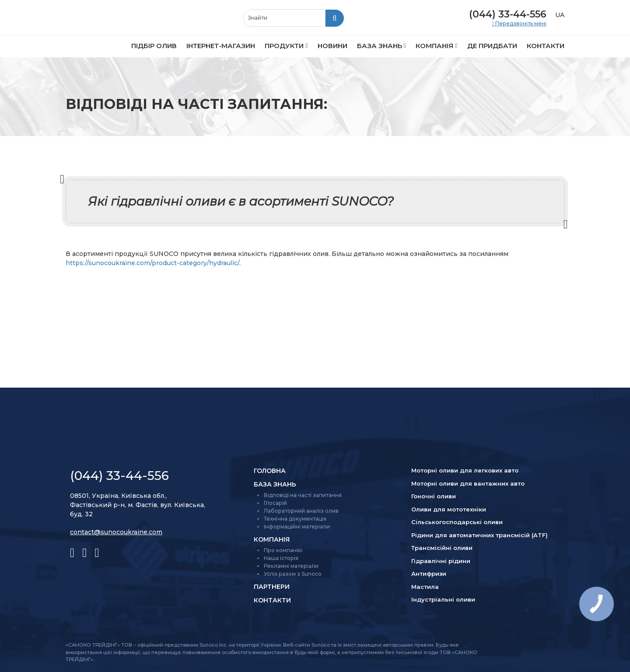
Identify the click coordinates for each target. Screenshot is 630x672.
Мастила (425, 587)
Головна (270, 471)
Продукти (284, 46)
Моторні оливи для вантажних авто (468, 483)
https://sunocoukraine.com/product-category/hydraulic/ (152, 263)
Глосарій (275, 503)
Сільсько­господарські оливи (457, 522)
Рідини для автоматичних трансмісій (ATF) (479, 535)
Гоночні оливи (434, 496)
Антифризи (429, 574)
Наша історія (281, 558)
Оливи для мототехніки (449, 509)
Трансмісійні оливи (442, 548)
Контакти (546, 46)
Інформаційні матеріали (297, 527)
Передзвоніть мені (520, 24)
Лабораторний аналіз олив (301, 511)
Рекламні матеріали (291, 566)
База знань (380, 46)
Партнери (272, 587)
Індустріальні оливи (443, 599)
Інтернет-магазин (221, 46)
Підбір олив (154, 46)
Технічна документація (295, 519)
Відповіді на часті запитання (303, 495)
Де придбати (492, 46)
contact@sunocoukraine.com (116, 532)
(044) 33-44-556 (508, 14)
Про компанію (283, 550)
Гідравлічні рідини (441, 561)
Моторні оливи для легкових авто (465, 470)
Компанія (434, 46)
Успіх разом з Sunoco (293, 574)
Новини (332, 46)
